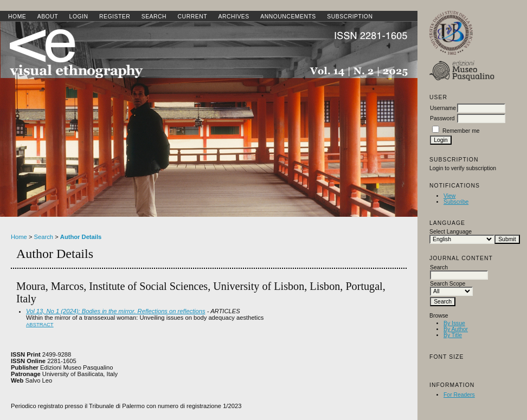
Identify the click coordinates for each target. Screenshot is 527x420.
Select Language (451, 232)
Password (442, 118)
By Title (453, 335)
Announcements (288, 17)
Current (192, 17)
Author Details (81, 237)
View (449, 196)
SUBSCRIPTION (350, 17)
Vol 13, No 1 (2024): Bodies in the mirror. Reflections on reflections (116, 311)
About (48, 17)
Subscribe (456, 202)
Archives (233, 17)
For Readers (459, 395)
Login (79, 17)
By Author (456, 329)
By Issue (454, 323)
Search (154, 17)
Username (443, 108)
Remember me (461, 131)
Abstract (40, 324)
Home (17, 17)
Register (115, 17)
